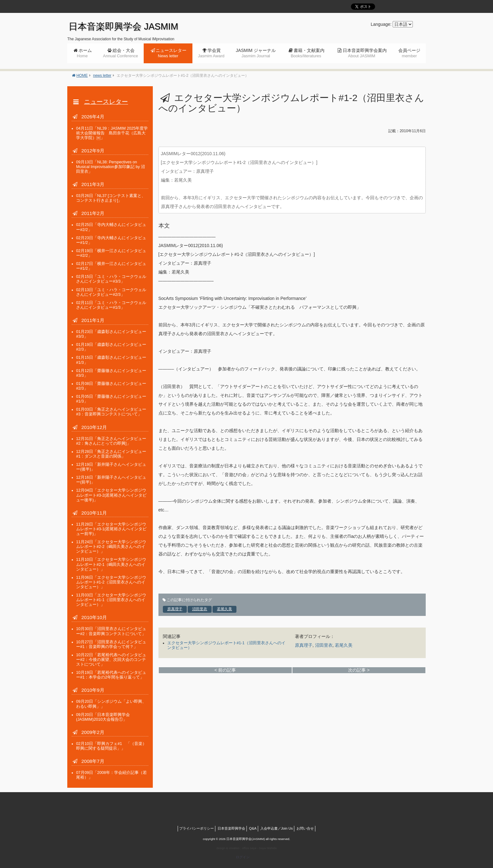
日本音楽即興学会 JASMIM (123, 26)
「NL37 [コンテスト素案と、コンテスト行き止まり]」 (111, 198)
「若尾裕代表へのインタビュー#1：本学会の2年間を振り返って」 (111, 675)
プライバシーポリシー (197, 828)
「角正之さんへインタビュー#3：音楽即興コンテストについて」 (111, 412)
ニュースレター (171, 53)
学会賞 (211, 53)
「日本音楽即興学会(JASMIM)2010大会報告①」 (103, 717)
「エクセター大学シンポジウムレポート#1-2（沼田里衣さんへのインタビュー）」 (111, 582)
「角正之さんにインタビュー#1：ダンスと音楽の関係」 (111, 454)
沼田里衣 (200, 609)
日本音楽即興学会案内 (365, 53)
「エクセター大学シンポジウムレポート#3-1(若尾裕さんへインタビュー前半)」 (111, 529)
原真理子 (175, 609)
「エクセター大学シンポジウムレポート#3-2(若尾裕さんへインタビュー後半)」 (111, 495)
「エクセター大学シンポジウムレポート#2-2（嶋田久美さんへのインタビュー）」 (111, 547)
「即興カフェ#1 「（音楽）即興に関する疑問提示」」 (111, 746)
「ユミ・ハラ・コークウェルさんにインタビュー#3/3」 (111, 279)
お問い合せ (305, 828)
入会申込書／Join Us (277, 828)
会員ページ (409, 53)
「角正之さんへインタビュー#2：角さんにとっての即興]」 (111, 441)
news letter (102, 76)
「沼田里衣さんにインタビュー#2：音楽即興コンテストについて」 (111, 631)
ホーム (84, 53)
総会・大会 (121, 53)
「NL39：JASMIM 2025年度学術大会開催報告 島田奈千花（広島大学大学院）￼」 (112, 133)
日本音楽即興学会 (231, 828)
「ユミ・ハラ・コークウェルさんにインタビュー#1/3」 (111, 305)
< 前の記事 (225, 670)
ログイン (243, 857)
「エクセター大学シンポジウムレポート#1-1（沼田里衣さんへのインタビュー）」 (111, 600)
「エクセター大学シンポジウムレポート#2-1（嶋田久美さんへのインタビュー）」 (111, 564)
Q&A (253, 828)
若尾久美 (224, 609)
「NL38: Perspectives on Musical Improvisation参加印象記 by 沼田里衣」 (111, 167)
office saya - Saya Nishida (259, 848)
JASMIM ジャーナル (256, 53)
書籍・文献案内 (308, 53)
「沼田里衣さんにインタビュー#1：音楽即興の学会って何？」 (111, 644)
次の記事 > (359, 670)
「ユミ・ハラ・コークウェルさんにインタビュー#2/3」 (111, 292)
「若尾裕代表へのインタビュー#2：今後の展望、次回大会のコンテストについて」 (111, 660)
